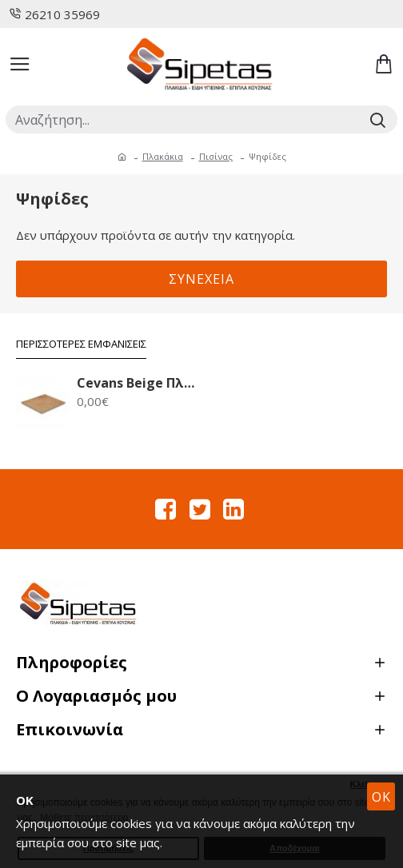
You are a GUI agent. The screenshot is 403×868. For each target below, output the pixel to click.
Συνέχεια (201, 279)
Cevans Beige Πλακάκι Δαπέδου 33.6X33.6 (137, 383)
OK (381, 797)
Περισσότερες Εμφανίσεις (81, 344)
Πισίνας (216, 156)
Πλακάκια (163, 156)
